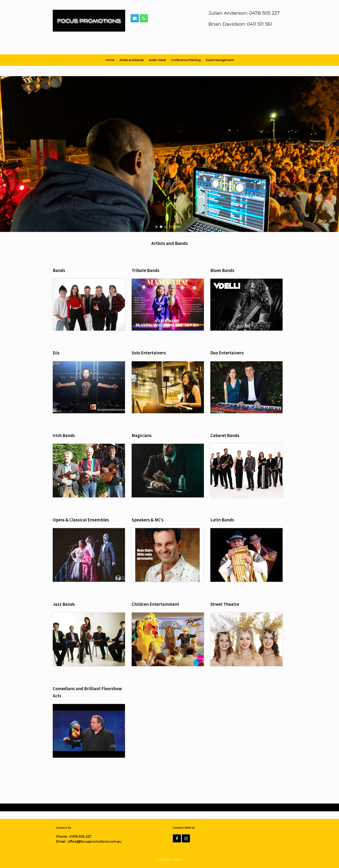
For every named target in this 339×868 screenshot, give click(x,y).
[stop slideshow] (180, 227)
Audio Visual (157, 60)
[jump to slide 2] (166, 227)
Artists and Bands (132, 60)
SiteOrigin (166, 860)
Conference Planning (186, 60)
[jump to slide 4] (175, 227)
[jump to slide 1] (161, 227)
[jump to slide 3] (171, 227)
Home (110, 60)
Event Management (220, 60)
